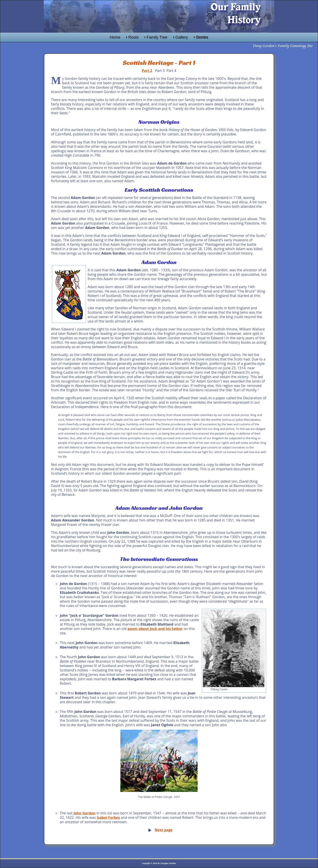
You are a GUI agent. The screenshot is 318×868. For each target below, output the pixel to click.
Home (115, 37)
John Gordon (85, 813)
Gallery (182, 37)
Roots (133, 37)
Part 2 (147, 71)
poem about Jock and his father (155, 629)
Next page (164, 830)
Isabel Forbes (108, 817)
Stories (202, 37)
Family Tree (157, 37)
